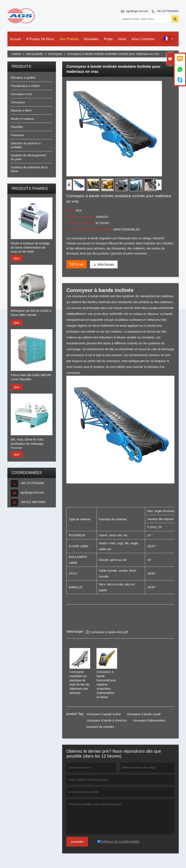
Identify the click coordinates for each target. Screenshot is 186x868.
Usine (122, 39)
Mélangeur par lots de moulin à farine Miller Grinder (31, 313)
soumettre (77, 842)
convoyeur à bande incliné (104, 714)
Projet (108, 39)
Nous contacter (143, 39)
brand (71, 210)
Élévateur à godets (23, 78)
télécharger (104, 264)
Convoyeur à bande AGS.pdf (107, 632)
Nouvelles (91, 39)
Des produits (69, 39)
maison (16, 54)
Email (77, 264)
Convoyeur (55, 54)
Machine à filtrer (21, 110)
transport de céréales (100, 727)
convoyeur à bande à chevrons (107, 720)
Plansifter (17, 127)
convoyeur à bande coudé (144, 714)
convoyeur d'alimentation (149, 720)
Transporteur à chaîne (25, 86)
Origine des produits (81, 217)
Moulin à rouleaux (22, 119)
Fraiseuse (17, 135)
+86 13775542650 (167, 11)
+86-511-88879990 (33, 502)
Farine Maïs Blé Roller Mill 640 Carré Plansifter (31, 377)
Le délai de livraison (81, 223)
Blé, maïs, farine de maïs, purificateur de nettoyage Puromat (27, 444)
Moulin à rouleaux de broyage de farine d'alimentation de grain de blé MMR (30, 248)
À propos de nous (40, 39)
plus (17, 258)
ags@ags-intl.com (137, 11)
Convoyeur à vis (21, 94)
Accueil (15, 39)
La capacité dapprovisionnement (90, 229)
